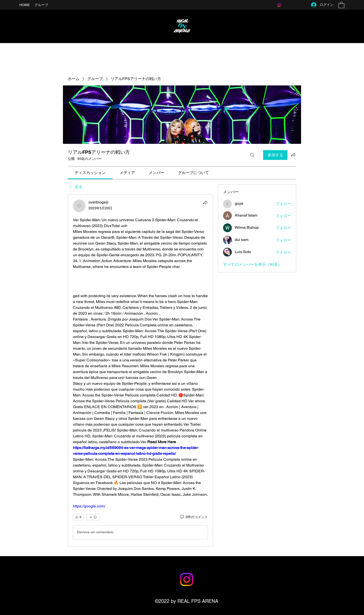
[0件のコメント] (194, 517)
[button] (341, 5)
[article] (140, 370)
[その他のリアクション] (93, 517)
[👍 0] (78, 517)
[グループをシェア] (293, 155)
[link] (90, 173)
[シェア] (205, 202)
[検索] (252, 155)
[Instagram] (279, 5)
